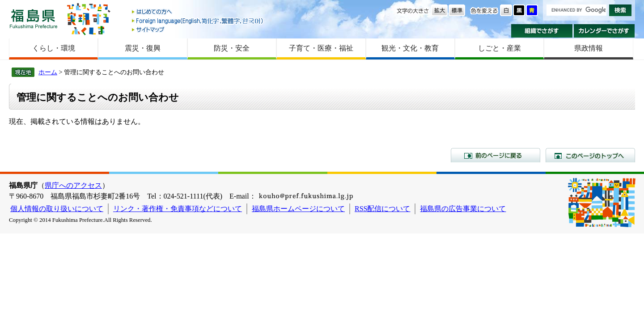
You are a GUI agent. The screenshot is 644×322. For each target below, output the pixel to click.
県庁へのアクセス (73, 185)
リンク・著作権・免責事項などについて (178, 209)
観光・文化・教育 (410, 48)
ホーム (48, 72)
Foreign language (198, 21)
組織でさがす (542, 31)
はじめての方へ (198, 12)
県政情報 (589, 48)
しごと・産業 (500, 48)
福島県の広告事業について (463, 209)
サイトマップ (198, 29)
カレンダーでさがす (604, 31)
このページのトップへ (590, 155)
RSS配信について (382, 209)
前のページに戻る (496, 155)
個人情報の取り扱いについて (57, 209)
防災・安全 (232, 48)
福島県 (34, 19)
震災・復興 (143, 48)
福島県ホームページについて (298, 209)
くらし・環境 (54, 48)
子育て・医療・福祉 (321, 48)
